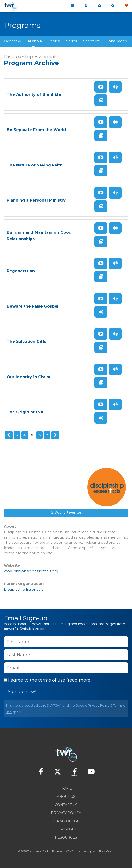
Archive (35, 41)
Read (101, 100)
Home (66, 788)
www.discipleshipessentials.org (31, 571)
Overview (12, 41)
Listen (115, 87)
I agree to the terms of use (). (48, 680)
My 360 (86, 6)
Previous (9, 435)
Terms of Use (66, 821)
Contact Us (66, 805)
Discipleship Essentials (23, 590)
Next (56, 435)
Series (72, 41)
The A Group (106, 851)
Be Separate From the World (36, 130)
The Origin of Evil (25, 412)
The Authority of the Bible (34, 95)
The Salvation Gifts (27, 341)
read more (79, 680)
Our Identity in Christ (29, 377)
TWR (71, 851)
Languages (117, 41)
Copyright (66, 829)
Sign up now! (22, 692)
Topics (54, 41)
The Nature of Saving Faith (35, 165)
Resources (66, 837)
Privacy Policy (99, 706)
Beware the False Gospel (33, 306)
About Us (66, 797)
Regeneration (21, 271)
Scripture (92, 41)
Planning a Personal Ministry (36, 200)
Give (126, 6)
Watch (101, 87)
